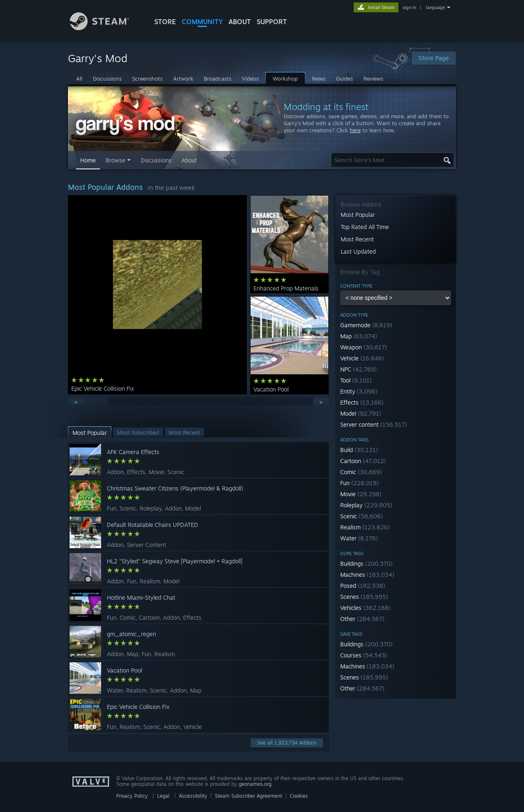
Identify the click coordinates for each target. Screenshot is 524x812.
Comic (361, 472)
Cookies (299, 796)
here (355, 130)
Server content (374, 424)
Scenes (364, 597)
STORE (165, 22)
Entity (359, 391)
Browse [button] (115, 160)
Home (88, 160)
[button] (396, 325)
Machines (367, 575)
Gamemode (366, 325)
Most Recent (357, 239)
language (435, 7)
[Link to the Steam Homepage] (106, 28)
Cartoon (363, 461)
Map (359, 336)
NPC (358, 369)
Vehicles (365, 608)
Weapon (364, 347)
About (240, 22)
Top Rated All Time (365, 227)
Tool (356, 380)
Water (359, 538)
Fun (359, 483)
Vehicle (362, 358)
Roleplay (366, 505)
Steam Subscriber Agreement (248, 796)
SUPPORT (272, 22)
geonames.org (255, 784)
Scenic (361, 516)
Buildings (366, 563)
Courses (364, 655)
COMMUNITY (202, 22)
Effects (362, 402)
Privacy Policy (132, 796)
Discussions (156, 160)
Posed (363, 586)
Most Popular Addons (105, 187)
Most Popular (358, 215)
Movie (361, 494)
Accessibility (193, 796)
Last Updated (358, 251)
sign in (409, 7)
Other (362, 619)
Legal (163, 796)
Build (359, 450)
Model (361, 413)
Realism (365, 527)
